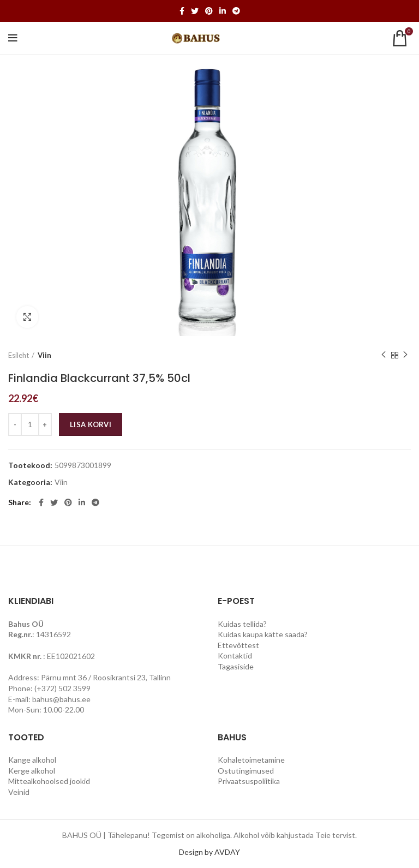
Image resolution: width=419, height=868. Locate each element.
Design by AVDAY (209, 852)
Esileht (19, 355)
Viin (44, 355)
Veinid (19, 792)
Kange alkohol (32, 760)
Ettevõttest (238, 645)
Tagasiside (236, 666)
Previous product (384, 355)
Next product (405, 355)
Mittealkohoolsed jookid (49, 781)
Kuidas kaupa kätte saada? (263, 634)
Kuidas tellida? (242, 624)
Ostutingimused (246, 771)
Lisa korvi (91, 424)
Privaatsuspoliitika (249, 781)
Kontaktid (235, 656)
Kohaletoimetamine (251, 760)
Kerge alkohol (32, 771)
